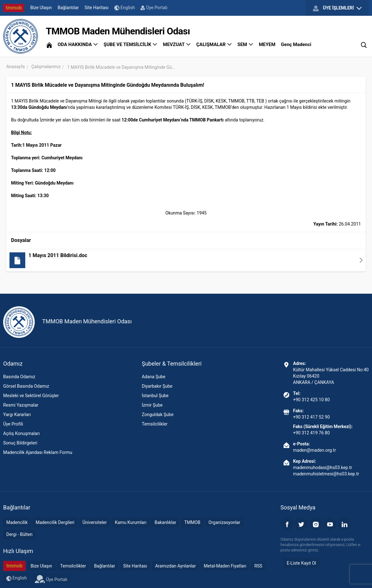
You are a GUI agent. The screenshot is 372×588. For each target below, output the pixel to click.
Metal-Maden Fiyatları (225, 566)
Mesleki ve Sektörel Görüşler (31, 396)
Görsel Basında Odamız (26, 386)
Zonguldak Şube (158, 415)
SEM (246, 44)
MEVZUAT (177, 44)
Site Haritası (97, 8)
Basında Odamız (19, 377)
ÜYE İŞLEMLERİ (337, 8)
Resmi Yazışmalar (21, 405)
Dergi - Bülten (19, 534)
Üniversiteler (95, 522)
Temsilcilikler (155, 424)
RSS (258, 566)
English (125, 8)
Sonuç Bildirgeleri (20, 443)
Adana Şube (154, 377)
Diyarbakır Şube (157, 386)
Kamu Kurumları (131, 522)
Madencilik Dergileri (55, 522)
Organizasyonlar (224, 522)
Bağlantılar (68, 8)
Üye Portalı (154, 8)
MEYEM (267, 44)
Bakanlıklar (165, 522)
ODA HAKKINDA (78, 44)
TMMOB (192, 522)
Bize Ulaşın (41, 8)
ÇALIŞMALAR (214, 44)
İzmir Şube (152, 405)
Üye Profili (13, 424)
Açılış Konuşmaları (21, 433)
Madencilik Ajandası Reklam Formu (38, 452)
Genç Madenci (296, 44)
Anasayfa (15, 67)
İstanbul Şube (155, 396)
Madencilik (17, 522)
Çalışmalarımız (46, 67)
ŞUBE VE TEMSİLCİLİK (131, 44)
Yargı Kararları (17, 415)
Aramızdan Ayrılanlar (175, 566)
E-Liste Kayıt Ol (301, 563)
